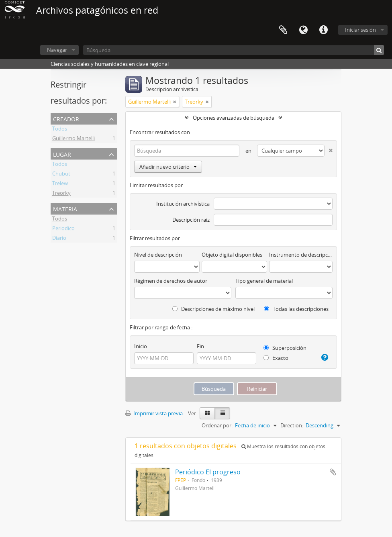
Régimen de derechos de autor (171, 281)
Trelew (60, 184)
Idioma (303, 30)
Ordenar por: (217, 425)
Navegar (57, 50)
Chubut (61, 175)
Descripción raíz (191, 220)
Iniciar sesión (360, 30)
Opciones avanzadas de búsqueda (234, 118)
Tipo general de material (264, 281)
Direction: (292, 425)
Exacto (276, 358)
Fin (200, 346)
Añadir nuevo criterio (168, 167)
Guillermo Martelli (73, 139)
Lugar (62, 154)
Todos (60, 130)
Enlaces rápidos (323, 30)
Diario (59, 239)
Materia (65, 208)
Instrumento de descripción (301, 255)
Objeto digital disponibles (232, 255)
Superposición (285, 348)
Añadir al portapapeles (333, 472)
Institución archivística (183, 204)
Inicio (141, 346)
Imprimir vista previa (154, 413)
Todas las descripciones (296, 309)
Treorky (61, 194)
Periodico (63, 229)
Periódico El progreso (208, 472)
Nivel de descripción (158, 255)
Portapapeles (283, 30)
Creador (66, 118)
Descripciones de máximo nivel (213, 309)
